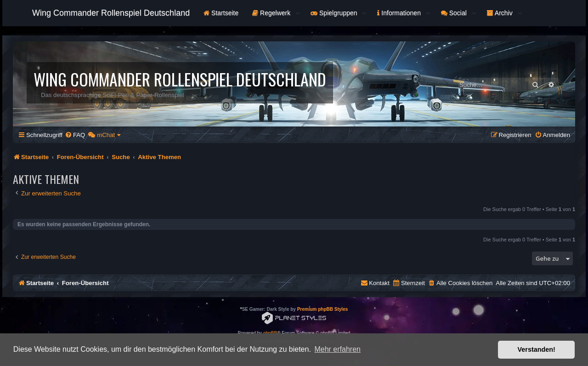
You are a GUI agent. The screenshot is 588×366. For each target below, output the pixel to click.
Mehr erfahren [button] (337, 349)
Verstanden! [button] (537, 349)
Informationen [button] (403, 13)
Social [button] (458, 13)
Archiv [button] (504, 13)
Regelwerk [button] (276, 13)
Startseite (221, 13)
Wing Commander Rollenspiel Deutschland (111, 13)
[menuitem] (75, 135)
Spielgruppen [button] (338, 13)
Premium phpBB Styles (323, 309)
